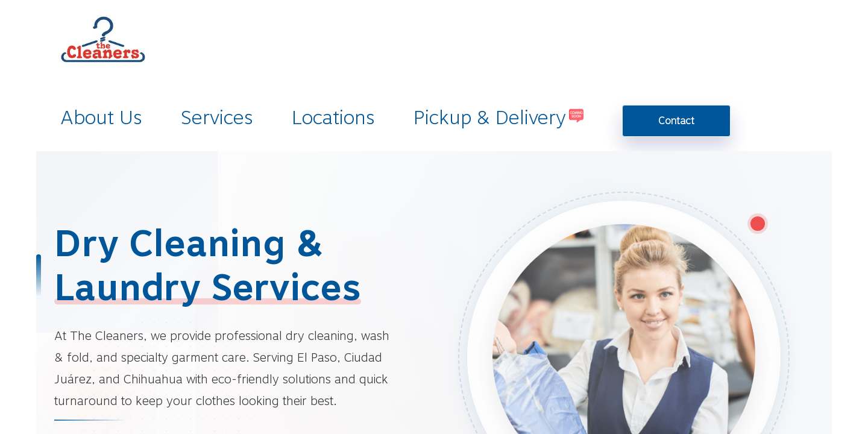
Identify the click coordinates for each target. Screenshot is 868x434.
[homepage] (101, 52)
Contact (676, 121)
